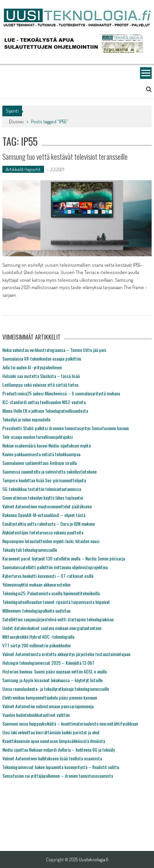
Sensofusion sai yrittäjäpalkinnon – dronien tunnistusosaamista (58, 776)
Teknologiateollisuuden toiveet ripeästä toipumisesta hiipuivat (56, 602)
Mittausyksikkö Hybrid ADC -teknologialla (38, 637)
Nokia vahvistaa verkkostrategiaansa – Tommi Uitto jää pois (54, 350)
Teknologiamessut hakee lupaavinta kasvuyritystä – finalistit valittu (61, 767)
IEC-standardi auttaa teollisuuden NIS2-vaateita (44, 402)
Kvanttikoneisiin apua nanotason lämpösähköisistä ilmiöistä (54, 741)
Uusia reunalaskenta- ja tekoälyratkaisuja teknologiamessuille (56, 689)
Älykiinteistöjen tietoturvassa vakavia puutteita (43, 532)
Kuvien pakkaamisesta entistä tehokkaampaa (41, 454)
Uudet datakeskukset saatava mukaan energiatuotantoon (52, 628)
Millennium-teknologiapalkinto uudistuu (36, 610)
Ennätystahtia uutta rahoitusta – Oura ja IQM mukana (48, 524)
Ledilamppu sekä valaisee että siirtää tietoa (40, 385)
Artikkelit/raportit (23, 169)
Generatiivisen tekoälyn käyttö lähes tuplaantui (43, 498)
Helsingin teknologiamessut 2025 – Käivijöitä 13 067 (48, 663)
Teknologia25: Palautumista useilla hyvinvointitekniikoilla (51, 593)
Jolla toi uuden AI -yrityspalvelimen (32, 367)
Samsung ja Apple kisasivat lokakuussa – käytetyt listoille (52, 680)
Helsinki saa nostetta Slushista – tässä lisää (41, 376)
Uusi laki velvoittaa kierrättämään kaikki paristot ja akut (51, 732)
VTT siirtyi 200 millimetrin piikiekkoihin (36, 645)
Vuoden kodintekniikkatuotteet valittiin (36, 715)
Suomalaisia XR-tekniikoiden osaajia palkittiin (42, 358)
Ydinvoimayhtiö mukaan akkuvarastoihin (36, 584)
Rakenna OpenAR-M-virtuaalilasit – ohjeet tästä (44, 515)
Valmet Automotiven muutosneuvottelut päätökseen (47, 506)
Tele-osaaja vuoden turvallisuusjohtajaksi (37, 437)
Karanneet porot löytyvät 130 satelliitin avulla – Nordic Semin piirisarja (64, 558)
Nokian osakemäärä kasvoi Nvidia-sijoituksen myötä (46, 445)
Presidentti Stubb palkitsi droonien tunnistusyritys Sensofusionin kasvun (65, 428)
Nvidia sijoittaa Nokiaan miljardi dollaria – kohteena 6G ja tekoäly (58, 750)
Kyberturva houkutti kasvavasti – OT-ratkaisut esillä (48, 576)
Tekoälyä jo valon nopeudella (26, 419)
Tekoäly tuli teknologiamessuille (30, 550)
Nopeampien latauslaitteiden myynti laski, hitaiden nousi (51, 541)
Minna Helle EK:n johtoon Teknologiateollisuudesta (45, 411)
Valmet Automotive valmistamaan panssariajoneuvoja (48, 706)
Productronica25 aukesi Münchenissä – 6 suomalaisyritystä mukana (61, 393)
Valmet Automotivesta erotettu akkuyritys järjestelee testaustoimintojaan (66, 654)
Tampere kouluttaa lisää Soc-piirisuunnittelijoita (44, 480)
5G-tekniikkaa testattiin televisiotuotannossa (42, 489)
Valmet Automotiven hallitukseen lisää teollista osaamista (52, 758)
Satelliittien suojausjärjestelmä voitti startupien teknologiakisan (58, 619)
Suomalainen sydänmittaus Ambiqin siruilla (39, 463)
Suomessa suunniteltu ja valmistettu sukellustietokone (49, 471)
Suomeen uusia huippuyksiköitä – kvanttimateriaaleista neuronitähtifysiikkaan (70, 723)
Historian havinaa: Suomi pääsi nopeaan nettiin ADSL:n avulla (54, 671)
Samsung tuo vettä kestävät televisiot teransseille (65, 156)
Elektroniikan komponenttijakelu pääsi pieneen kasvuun (50, 697)
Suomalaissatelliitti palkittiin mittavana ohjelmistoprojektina (55, 567)
